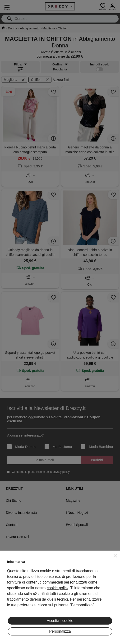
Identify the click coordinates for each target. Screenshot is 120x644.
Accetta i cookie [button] (60, 621)
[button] (115, 556)
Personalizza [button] (60, 631)
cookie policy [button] (57, 588)
